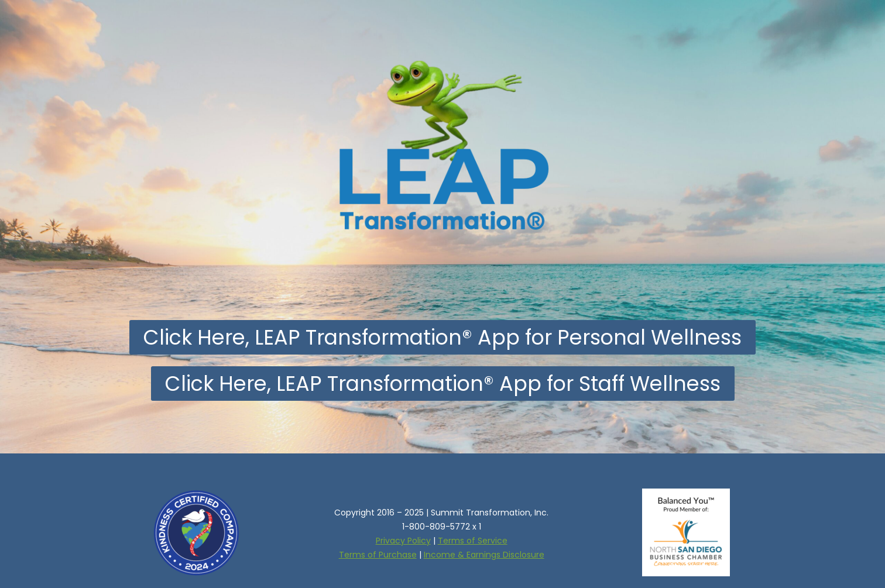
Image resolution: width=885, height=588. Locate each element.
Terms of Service (473, 541)
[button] (442, 337)
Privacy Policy (403, 541)
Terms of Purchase (378, 555)
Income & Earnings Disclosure (484, 555)
